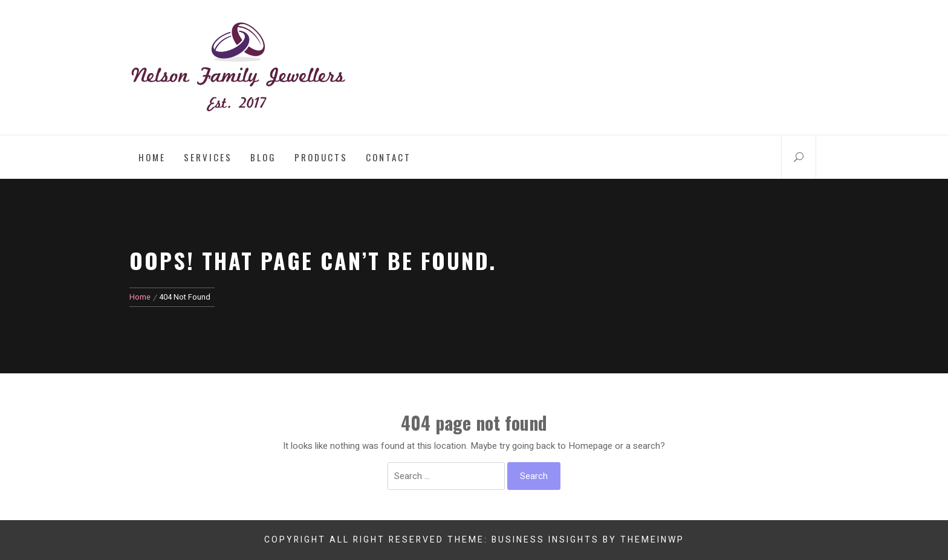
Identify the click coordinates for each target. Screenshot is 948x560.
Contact (388, 157)
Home (152, 157)
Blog (263, 157)
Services (208, 157)
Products (321, 157)
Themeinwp (652, 540)
